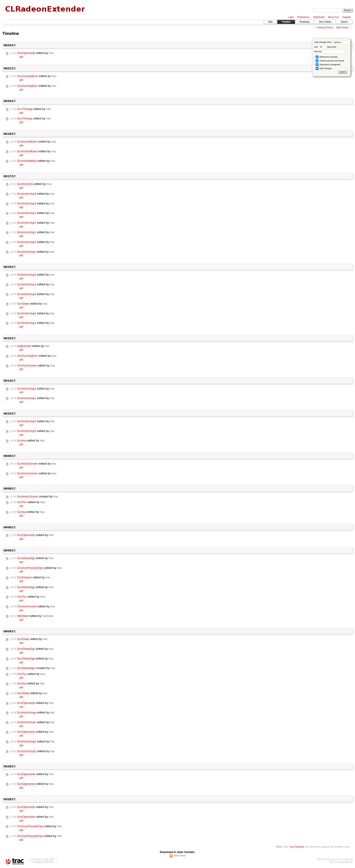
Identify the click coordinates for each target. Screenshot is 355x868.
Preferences (303, 17)
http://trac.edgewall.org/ (341, 862)
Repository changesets (328, 65)
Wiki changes (324, 69)
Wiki (270, 22)
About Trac (333, 17)
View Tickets (325, 22)
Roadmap (305, 22)
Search (344, 22)
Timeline (286, 22)
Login (291, 17)
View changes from (331, 42)
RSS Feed (180, 856)
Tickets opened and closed (330, 61)
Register (347, 17)
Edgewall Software (44, 862)
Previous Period (325, 28)
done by (330, 51)
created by (34, 497)
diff (21, 57)
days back (327, 47)
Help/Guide (319, 17)
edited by (32, 53)
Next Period (342, 28)
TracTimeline (297, 847)
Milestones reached (326, 57)
